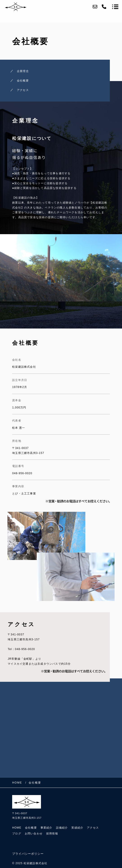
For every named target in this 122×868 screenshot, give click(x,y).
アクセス (23, 90)
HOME (17, 828)
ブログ (17, 834)
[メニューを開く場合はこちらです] (115, 7)
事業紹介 (46, 828)
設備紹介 (62, 828)
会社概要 (23, 81)
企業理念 (23, 71)
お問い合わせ (34, 834)
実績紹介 (77, 828)
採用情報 (52, 834)
